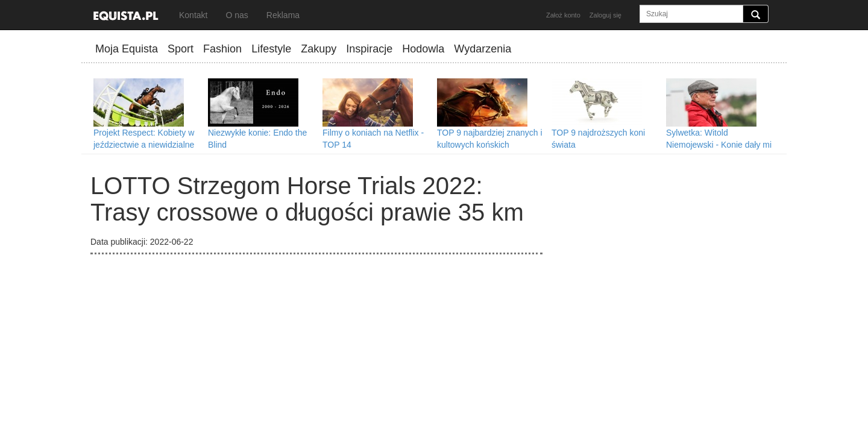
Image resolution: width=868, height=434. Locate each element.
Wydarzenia (483, 49)
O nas (237, 15)
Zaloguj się (605, 15)
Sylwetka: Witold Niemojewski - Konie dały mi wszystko (719, 145)
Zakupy (319, 49)
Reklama (283, 15)
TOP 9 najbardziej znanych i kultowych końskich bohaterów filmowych (490, 145)
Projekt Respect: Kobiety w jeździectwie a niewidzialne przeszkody (144, 145)
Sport (181, 49)
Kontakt (193, 15)
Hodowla (423, 49)
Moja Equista (127, 49)
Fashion (222, 49)
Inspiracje (369, 49)
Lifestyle (271, 49)
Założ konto (563, 15)
